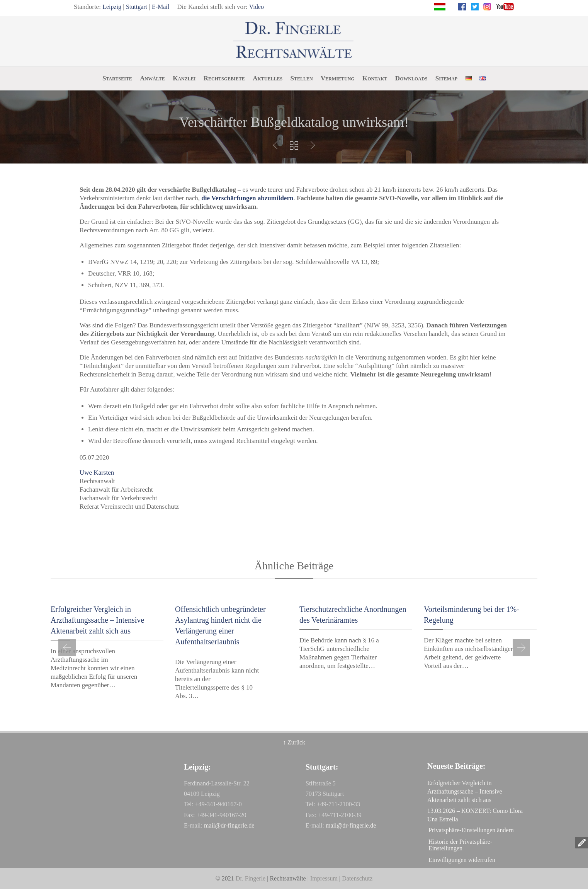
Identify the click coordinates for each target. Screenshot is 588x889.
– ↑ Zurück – (294, 742)
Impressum (324, 878)
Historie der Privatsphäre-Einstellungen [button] (460, 845)
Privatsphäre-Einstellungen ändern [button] (471, 830)
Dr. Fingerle (251, 878)
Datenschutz (357, 878)
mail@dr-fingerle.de (229, 825)
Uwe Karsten (97, 473)
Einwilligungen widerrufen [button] (462, 860)
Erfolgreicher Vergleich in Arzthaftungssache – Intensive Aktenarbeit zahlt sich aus (97, 620)
